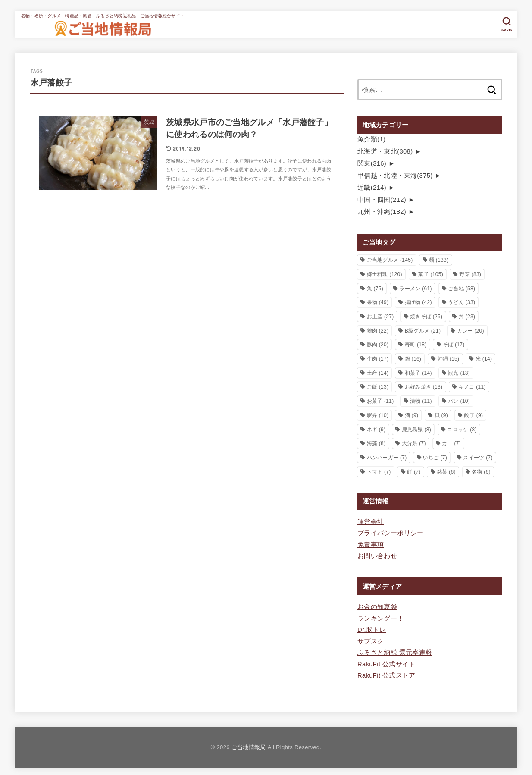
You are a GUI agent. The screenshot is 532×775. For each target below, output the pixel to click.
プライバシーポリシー (391, 532)
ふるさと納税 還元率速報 (395, 650)
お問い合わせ (377, 554)
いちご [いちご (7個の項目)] (435, 456)
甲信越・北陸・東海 (395, 175)
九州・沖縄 (382, 210)
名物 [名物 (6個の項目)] (481, 471)
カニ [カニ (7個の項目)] (451, 442)
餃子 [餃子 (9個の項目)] (473, 414)
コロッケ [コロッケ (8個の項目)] (462, 428)
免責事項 (371, 543)
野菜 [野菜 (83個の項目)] (470, 273)
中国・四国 (382, 199)
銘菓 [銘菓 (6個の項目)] (446, 471)
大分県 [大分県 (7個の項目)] (414, 442)
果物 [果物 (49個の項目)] (378, 301)
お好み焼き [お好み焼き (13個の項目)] (424, 386)
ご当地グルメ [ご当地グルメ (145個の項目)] (390, 259)
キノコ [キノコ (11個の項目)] (472, 386)
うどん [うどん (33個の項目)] (462, 301)
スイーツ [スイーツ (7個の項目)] (478, 456)
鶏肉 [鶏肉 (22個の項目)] (378, 329)
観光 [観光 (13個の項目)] (459, 372)
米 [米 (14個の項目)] (484, 358)
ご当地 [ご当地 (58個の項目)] (462, 287)
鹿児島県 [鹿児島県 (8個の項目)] (416, 428)
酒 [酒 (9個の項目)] (412, 414)
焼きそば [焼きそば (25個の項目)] (426, 315)
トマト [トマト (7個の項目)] (379, 471)
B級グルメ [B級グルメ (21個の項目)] (423, 329)
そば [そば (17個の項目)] (454, 343)
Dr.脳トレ (372, 628)
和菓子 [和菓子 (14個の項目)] (418, 372)
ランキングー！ (381, 616)
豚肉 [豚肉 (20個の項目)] (378, 343)
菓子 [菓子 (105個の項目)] (431, 273)
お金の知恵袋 (377, 605)
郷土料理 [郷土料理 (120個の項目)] (385, 273)
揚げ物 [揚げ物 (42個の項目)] (418, 301)
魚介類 (371, 139)
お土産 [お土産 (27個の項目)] (380, 315)
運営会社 (371, 521)
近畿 (372, 187)
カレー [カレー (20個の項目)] (471, 329)
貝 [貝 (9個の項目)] (441, 414)
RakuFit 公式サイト (386, 661)
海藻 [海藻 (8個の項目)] (376, 442)
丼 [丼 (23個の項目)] (467, 315)
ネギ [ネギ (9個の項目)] (376, 428)
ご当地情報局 (249, 744)
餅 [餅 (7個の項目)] (414, 471)
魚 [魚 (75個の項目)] (375, 287)
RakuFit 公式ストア (386, 672)
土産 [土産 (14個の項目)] (378, 372)
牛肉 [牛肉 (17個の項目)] (378, 358)
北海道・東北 (385, 151)
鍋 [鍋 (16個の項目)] (413, 358)
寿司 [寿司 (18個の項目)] (416, 343)
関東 (372, 163)
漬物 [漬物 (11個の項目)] (421, 400)
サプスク (371, 639)
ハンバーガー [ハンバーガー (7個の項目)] (387, 456)
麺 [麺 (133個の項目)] (439, 259)
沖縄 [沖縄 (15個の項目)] (449, 358)
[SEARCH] (507, 25)
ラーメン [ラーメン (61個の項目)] (415, 287)
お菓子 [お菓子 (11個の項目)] (380, 400)
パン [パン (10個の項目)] (459, 400)
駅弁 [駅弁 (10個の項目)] (378, 414)
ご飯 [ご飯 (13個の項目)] (378, 386)
